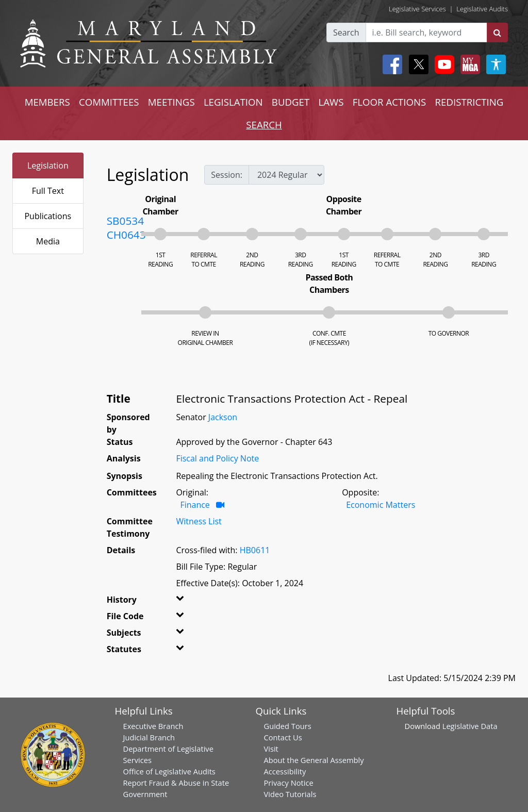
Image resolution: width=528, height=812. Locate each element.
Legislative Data (470, 726)
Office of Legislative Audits (169, 771)
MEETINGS (171, 102)
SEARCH (264, 125)
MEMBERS (47, 102)
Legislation (48, 165)
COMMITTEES (109, 102)
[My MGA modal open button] (468, 64)
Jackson (223, 417)
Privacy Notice (289, 783)
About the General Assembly (314, 760)
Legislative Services (417, 9)
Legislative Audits (482, 9)
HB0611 (255, 550)
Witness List (199, 521)
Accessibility (285, 771)
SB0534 (125, 221)
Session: (227, 175)
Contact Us (283, 737)
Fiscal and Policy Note (217, 458)
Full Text (48, 191)
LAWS (331, 102)
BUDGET (291, 102)
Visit (271, 749)
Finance (195, 505)
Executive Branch (153, 726)
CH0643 (126, 235)
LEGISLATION (233, 102)
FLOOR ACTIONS (390, 102)
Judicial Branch (149, 737)
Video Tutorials (290, 794)
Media (48, 241)
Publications (48, 216)
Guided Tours (288, 726)
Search (346, 32)
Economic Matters (381, 505)
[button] (185, 602)
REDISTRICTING (469, 102)
